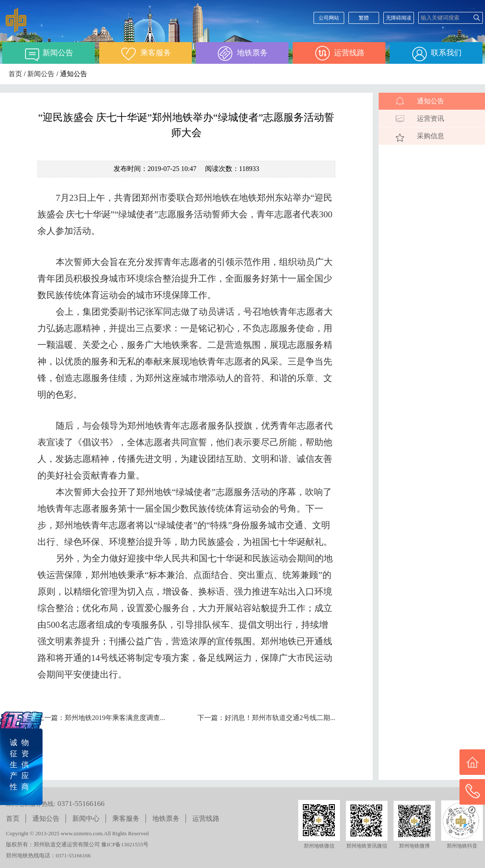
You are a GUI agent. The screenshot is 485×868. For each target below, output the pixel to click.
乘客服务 (126, 818)
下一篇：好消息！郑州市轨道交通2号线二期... (266, 718)
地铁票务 (166, 818)
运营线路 (206, 818)
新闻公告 (41, 74)
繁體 (364, 18)
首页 (15, 74)
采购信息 (431, 136)
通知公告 (431, 101)
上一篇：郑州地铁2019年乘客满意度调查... (101, 718)
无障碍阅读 (399, 18)
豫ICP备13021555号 (125, 844)
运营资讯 (431, 118)
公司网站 (329, 18)
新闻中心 (86, 818)
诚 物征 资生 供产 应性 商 (19, 765)
